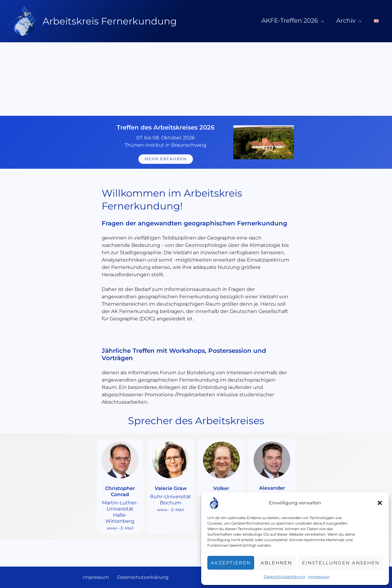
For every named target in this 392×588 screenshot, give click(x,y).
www (112, 528)
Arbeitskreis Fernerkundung (110, 21)
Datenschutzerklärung (284, 577)
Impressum (319, 577)
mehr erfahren (166, 159)
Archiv (353, 21)
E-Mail (127, 528)
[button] (380, 503)
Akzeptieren (231, 563)
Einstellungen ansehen (341, 563)
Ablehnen (276, 563)
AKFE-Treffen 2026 (302, 21)
